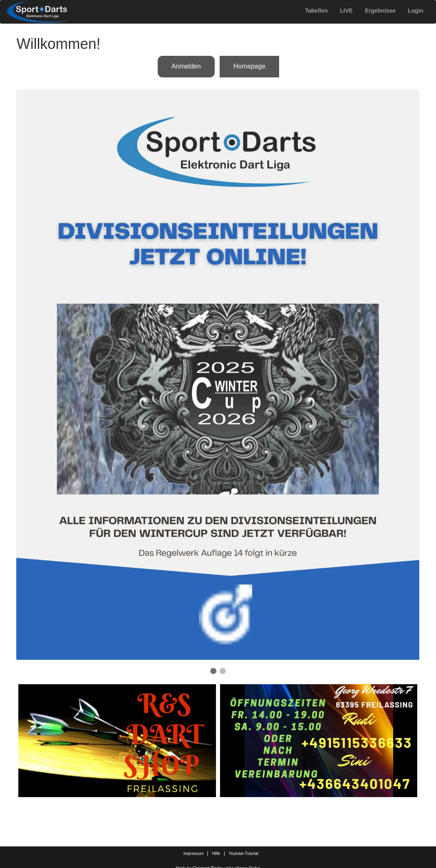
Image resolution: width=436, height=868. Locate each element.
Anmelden (186, 66)
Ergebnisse (380, 11)
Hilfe (216, 854)
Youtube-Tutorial (243, 854)
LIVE (346, 11)
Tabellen (317, 11)
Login (416, 11)
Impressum (193, 854)
